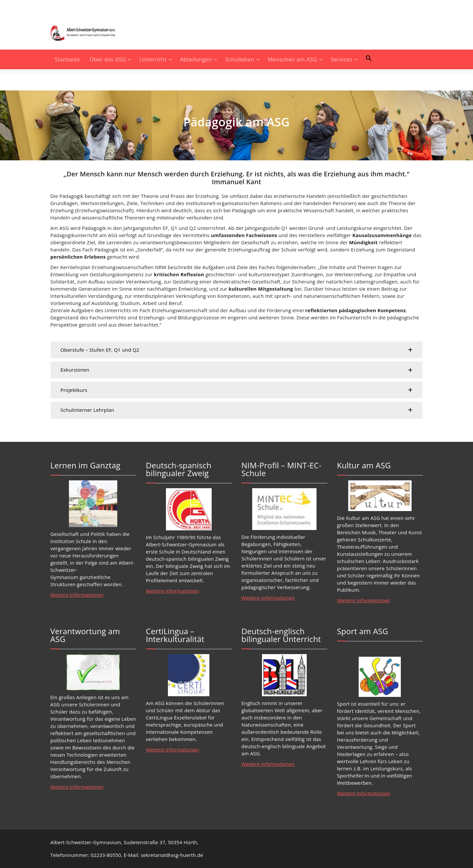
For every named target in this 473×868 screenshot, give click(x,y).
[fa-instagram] (52, 8)
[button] (369, 58)
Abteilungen (196, 59)
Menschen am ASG (293, 59)
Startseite (67, 59)
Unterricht (153, 59)
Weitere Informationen (77, 595)
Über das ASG (108, 59)
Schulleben (240, 59)
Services (341, 59)
